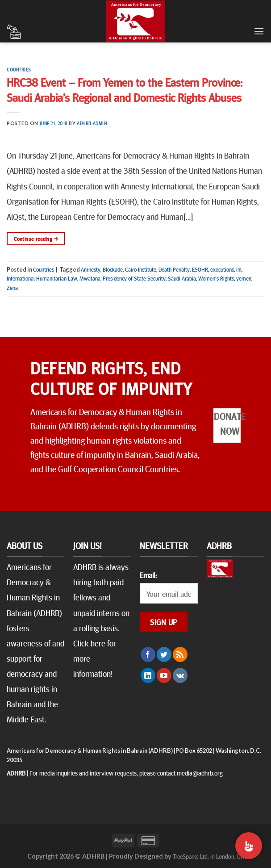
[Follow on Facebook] (148, 654)
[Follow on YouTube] (164, 675)
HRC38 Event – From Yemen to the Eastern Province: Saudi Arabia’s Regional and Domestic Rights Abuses (125, 89)
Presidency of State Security (134, 278)
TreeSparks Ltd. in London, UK (208, 856)
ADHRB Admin (92, 123)
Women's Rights (216, 278)
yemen (244, 278)
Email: (148, 575)
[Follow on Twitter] (164, 654)
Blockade (113, 269)
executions (222, 269)
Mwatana (90, 278)
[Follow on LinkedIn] (148, 675)
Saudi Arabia (182, 278)
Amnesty (91, 269)
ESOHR (200, 269)
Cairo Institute (141, 269)
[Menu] (259, 31)
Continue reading (36, 239)
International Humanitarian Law (42, 278)
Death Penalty (174, 269)
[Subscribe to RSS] (180, 654)
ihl (239, 269)
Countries (19, 69)
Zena (12, 288)
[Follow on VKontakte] (180, 675)
